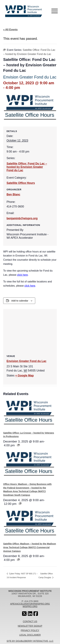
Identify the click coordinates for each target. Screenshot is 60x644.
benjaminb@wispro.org (22, 218)
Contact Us (30, 621)
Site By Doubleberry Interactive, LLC (30, 641)
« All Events (10, 30)
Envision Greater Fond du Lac (26, 361)
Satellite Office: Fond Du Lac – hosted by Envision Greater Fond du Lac (27, 167)
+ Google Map (25, 376)
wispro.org (30, 606)
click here (22, 275)
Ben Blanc (13, 194)
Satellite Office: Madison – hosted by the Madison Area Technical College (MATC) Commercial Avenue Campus (30, 547)
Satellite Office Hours (21, 183)
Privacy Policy (30, 630)
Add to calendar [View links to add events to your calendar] (20, 301)
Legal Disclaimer (30, 635)
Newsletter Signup (30, 626)
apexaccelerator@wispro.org (30, 604)
